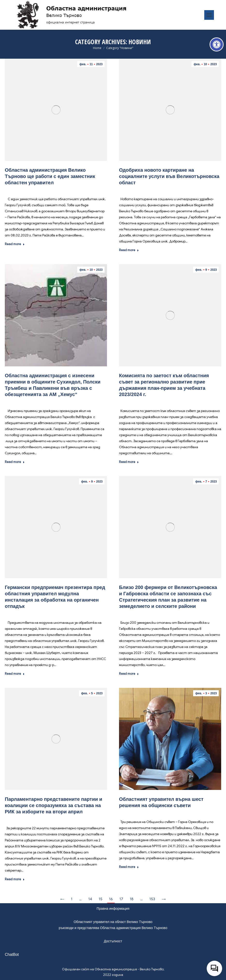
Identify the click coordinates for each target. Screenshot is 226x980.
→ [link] (164, 899)
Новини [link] (46, 190)
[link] (217, 44)
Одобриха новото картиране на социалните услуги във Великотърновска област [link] (169, 176)
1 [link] (72, 899)
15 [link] (101, 899)
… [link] (80, 899)
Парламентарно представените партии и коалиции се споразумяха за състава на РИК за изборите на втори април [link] (53, 805)
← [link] (62, 899)
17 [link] (121, 899)
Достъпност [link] (113, 941)
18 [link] (132, 899)
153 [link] (152, 899)
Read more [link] (15, 244)
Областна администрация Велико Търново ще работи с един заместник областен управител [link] (50, 176)
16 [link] (111, 899)
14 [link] (90, 899)
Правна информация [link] (113, 909)
